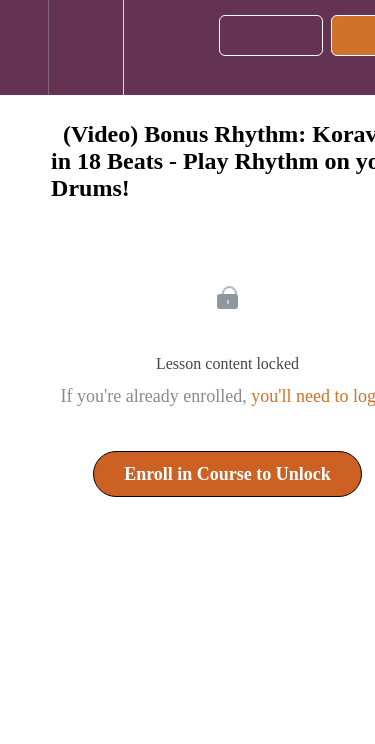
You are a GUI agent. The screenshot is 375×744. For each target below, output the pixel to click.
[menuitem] (85, 47)
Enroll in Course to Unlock (227, 474)
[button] (24, 47)
